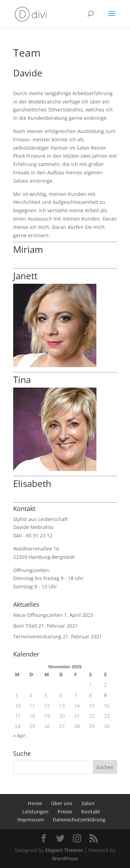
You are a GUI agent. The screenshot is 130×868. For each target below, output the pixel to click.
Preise (65, 812)
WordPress (65, 858)
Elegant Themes (64, 850)
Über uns (62, 803)
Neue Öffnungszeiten (38, 615)
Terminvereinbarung (37, 636)
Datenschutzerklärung (79, 820)
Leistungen (35, 812)
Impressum (31, 820)
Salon (88, 803)
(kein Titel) (25, 626)
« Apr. (20, 735)
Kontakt (91, 812)
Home (35, 803)
